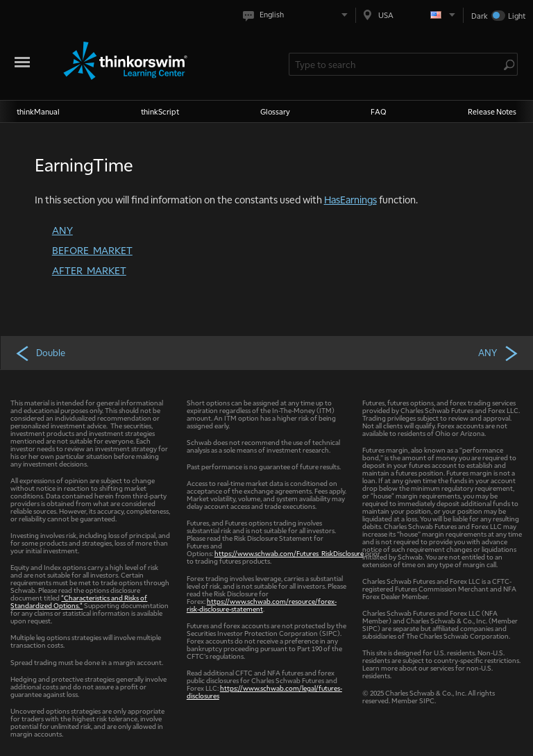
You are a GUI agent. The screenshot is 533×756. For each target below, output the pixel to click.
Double (40, 353)
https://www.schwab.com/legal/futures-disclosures (264, 691)
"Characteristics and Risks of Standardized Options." (79, 601)
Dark (480, 16)
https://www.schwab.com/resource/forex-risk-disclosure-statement (262, 605)
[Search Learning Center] (396, 64)
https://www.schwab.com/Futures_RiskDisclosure (289, 553)
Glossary (275, 111)
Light (517, 16)
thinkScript (160, 111)
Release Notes (492, 111)
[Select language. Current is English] (298, 15)
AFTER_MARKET (89, 270)
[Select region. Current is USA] (409, 15)
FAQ (379, 111)
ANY (62, 230)
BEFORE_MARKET (92, 250)
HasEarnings (350, 199)
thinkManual (38, 111)
